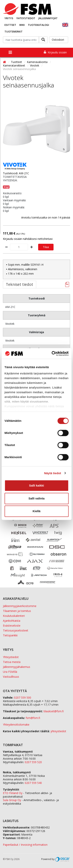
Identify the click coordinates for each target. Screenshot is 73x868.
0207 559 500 (23, 698)
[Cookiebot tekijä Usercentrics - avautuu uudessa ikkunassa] (52, 353)
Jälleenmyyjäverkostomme (20, 606)
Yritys (9, 18)
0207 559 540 (33, 783)
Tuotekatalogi (38, 25)
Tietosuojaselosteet (16, 630)
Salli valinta (36, 498)
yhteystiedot (58, 731)
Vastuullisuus (11, 677)
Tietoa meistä (12, 662)
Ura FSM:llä (10, 672)
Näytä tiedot (53, 473)
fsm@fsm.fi (33, 718)
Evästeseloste (12, 626)
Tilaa (46, 247)
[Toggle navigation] (10, 52)
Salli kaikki (36, 485)
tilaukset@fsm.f (54, 711)
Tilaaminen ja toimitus (17, 611)
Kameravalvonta (38, 62)
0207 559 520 (33, 762)
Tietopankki (10, 635)
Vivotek (35, 65)
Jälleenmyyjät (48, 18)
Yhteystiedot (26, 18)
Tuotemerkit (14, 31)
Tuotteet (17, 62)
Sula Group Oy (12, 800)
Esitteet (10, 25)
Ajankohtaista (12, 621)
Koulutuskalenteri (14, 616)
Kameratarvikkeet (14, 65)
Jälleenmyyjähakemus (17, 667)
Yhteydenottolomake (16, 725)
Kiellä (36, 511)
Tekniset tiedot (19, 284)
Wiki (22, 25)
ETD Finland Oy (13, 793)
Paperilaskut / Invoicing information (25, 845)
